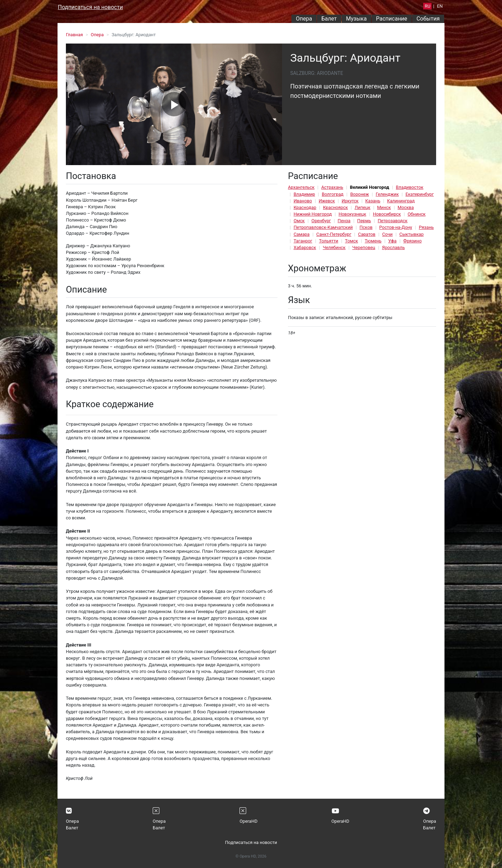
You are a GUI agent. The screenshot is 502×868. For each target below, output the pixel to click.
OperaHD (248, 821)
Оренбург (321, 221)
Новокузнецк (352, 214)
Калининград (401, 201)
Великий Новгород (370, 187)
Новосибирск (387, 214)
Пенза (344, 221)
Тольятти (329, 241)
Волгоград (333, 194)
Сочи (387, 234)
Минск (384, 207)
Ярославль (393, 247)
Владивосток (410, 187)
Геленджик (387, 194)
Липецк (362, 207)
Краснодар (305, 207)
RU (427, 6)
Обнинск (417, 214)
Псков (366, 227)
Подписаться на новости (90, 7)
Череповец (364, 247)
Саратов (367, 234)
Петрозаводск (392, 221)
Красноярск (335, 207)
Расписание (392, 19)
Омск (299, 221)
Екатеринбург (420, 194)
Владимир (304, 194)
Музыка (356, 19)
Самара (302, 234)
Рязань (426, 227)
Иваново (303, 201)
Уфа (393, 241)
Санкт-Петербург (334, 234)
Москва (406, 207)
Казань (373, 201)
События (428, 19)
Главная (74, 35)
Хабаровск (305, 247)
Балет (329, 19)
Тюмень (373, 241)
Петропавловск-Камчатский (323, 227)
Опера (304, 19)
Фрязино (413, 241)
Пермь (364, 221)
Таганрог (303, 241)
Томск (352, 241)
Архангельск (301, 187)
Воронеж (360, 194)
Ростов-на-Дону (396, 227)
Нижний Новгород (313, 214)
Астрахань (332, 187)
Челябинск (334, 247)
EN (440, 6)
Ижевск (327, 201)
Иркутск (350, 201)
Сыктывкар (412, 234)
